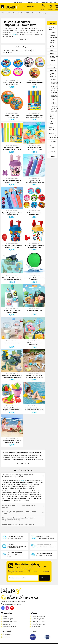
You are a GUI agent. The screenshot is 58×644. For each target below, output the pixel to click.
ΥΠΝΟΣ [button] (52, 50)
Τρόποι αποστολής (38, 621)
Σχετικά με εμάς (8, 619)
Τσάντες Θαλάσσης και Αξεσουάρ (54, 109)
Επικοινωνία (6, 624)
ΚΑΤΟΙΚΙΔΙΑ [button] (52, 142)
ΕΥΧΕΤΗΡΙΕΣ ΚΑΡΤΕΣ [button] (54, 57)
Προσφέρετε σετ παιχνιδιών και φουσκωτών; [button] (19, 524)
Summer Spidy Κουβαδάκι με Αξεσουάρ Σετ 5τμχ (12, 246)
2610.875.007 (31, 598)
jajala (14, 34)
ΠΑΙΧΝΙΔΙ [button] (53, 67)
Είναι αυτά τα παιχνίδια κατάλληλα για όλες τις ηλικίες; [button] (19, 506)
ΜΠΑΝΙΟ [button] (53, 61)
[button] (56, 7)
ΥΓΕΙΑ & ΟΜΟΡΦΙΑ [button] (52, 129)
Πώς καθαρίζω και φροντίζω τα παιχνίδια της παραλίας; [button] (19, 513)
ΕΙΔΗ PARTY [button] (52, 46)
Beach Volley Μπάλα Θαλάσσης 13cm (12, 116)
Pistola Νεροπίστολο (34, 310)
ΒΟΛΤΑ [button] (52, 53)
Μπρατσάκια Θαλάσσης (54, 87)
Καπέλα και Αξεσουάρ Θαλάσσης (54, 82)
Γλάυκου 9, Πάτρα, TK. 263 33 (11, 604)
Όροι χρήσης (36, 627)
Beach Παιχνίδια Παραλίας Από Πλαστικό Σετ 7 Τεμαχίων (12, 441)
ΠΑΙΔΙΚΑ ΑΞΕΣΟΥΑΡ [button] (53, 37)
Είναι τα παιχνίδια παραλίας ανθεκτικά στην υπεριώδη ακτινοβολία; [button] (19, 519)
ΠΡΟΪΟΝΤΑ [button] (30, 7)
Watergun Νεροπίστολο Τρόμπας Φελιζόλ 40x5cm (34, 116)
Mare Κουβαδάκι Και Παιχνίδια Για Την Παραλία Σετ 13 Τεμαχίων (34, 149)
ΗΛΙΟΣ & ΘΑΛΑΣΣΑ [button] (53, 75)
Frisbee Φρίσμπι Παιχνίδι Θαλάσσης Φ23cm (12, 84)
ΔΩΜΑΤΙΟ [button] (53, 70)
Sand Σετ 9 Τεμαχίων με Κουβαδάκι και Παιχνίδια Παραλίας (34, 376)
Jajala (23, 481)
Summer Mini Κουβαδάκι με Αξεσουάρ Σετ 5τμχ (12, 181)
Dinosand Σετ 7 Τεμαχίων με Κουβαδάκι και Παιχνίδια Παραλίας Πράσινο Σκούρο (12, 376)
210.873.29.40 (14, 598)
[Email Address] (23, 578)
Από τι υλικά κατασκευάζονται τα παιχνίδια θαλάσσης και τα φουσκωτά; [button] (18, 476)
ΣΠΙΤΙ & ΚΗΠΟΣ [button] (51, 123)
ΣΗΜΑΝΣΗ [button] (52, 156)
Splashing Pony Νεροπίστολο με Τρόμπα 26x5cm (34, 181)
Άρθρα (5, 616)
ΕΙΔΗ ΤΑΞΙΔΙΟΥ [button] (52, 147)
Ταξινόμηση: (7, 50)
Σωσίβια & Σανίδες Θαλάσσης (54, 102)
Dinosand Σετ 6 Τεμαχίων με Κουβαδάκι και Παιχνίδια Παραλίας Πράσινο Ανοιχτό (12, 279)
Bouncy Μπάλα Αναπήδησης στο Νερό (34, 279)
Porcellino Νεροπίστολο (12, 343)
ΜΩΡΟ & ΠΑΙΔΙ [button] (51, 28)
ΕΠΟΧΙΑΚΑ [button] (52, 152)
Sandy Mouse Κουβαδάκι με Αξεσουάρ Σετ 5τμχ (34, 246)
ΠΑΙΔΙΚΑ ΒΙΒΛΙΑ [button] (52, 41)
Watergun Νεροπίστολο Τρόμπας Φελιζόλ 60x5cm (12, 149)
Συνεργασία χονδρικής (10, 627)
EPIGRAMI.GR (34, 2)
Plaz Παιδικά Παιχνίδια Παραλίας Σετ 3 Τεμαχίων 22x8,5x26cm (12, 409)
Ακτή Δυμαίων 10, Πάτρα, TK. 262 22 (13, 601)
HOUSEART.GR (19, 2)
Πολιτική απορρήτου (38, 624)
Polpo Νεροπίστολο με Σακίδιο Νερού (12, 311)
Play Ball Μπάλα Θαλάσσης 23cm (34, 84)
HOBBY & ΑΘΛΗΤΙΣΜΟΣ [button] (52, 136)
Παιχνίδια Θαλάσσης (12, 80)
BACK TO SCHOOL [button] (53, 117)
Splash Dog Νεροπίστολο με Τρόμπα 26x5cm (12, 214)
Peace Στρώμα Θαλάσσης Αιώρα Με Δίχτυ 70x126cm (34, 409)
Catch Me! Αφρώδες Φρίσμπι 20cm (34, 214)
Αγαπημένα (6, 637)
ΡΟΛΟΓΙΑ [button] (53, 33)
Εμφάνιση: (28, 50)
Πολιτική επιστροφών (39, 616)
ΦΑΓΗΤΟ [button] (53, 64)
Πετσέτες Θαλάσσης (54, 96)
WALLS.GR (49, 2)
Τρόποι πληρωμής (38, 619)
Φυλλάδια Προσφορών (10, 621)
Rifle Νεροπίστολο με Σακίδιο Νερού (34, 344)
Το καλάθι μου (7, 634)
